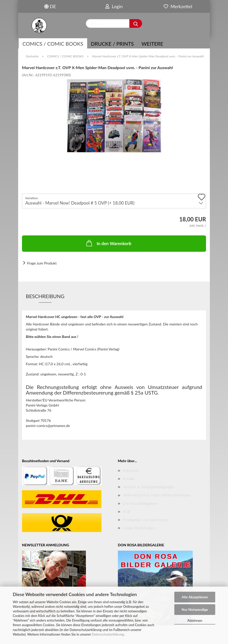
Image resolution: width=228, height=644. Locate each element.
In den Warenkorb (108, 243)
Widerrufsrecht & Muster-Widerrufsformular (157, 495)
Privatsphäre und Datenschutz (146, 520)
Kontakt (129, 479)
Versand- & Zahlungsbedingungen (149, 487)
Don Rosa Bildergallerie (140, 503)
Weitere (152, 44)
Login (114, 6)
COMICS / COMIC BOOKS (53, 44)
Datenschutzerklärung (108, 634)
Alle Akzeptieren (195, 597)
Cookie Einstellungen (139, 528)
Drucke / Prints (112, 44)
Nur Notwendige (195, 609)
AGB (127, 512)
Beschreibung (45, 296)
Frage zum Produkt (42, 263)
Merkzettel (178, 6)
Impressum (131, 470)
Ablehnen (195, 620)
